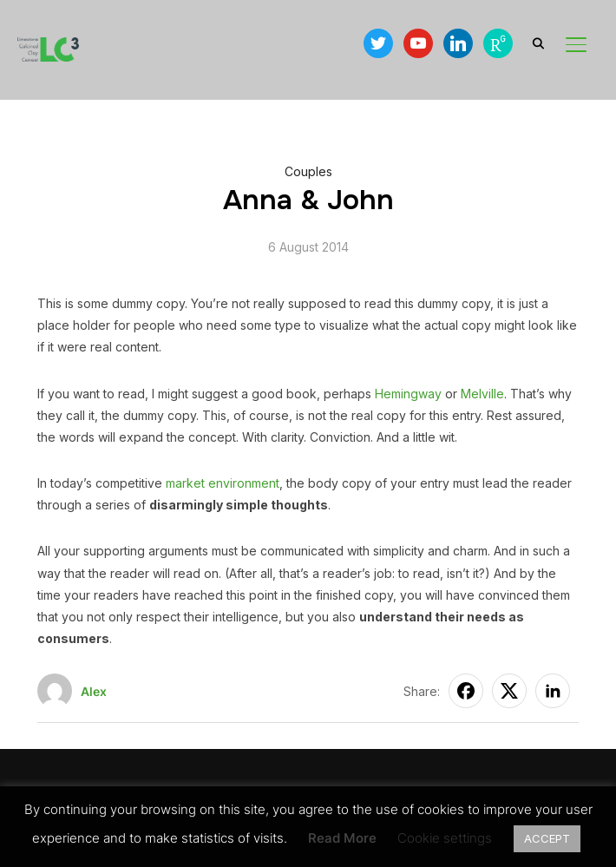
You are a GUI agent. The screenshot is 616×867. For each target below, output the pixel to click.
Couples (308, 171)
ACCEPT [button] (547, 838)
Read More (342, 838)
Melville (482, 394)
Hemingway (408, 394)
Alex (94, 691)
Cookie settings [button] (445, 838)
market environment (223, 483)
